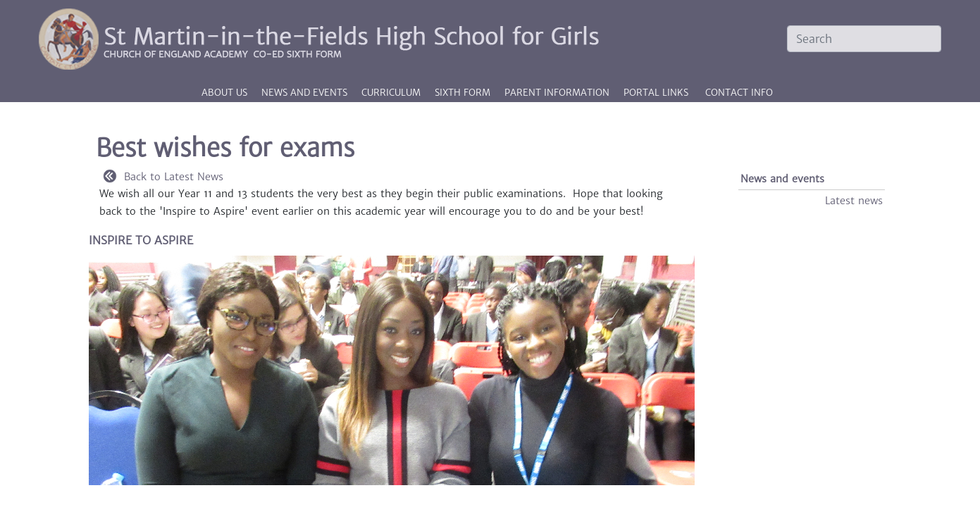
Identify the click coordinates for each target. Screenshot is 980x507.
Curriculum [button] (392, 93)
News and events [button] (306, 93)
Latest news (854, 201)
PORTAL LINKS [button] (656, 93)
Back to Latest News (163, 177)
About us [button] (226, 93)
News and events (782, 179)
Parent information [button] (558, 93)
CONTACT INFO (739, 93)
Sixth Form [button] (464, 93)
